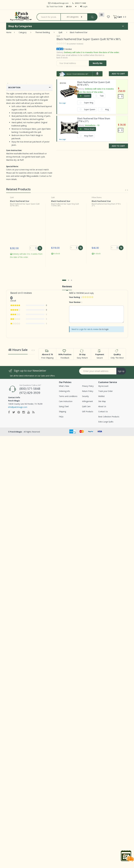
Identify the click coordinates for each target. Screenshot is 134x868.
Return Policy (88, 387)
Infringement (87, 397)
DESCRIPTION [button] (29, 87)
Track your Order (105, 387)
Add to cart (40, 248)
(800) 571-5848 (79, 3)
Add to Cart (118, 74)
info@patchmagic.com (58, 3)
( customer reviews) (75, 44)
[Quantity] (121, 96)
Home (9, 32)
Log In (84, 6)
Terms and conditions (68, 392)
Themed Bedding (43, 32)
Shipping (62, 407)
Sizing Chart (64, 402)
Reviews (67, 282)
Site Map (102, 397)
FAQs (61, 412)
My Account (103, 382)
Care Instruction (66, 397)
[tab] (29, 88)
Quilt (60, 32)
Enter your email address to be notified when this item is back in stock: (80, 56)
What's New (64, 382)
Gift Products (88, 407)
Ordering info (64, 387)
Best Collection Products (109, 412)
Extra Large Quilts (106, 418)
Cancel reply (89, 289)
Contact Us (103, 407)
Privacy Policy (88, 382)
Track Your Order (55, 6)
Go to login (104, 325)
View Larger (69, 93)
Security (85, 392)
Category (23, 32)
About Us (102, 402)
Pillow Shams (97, 198)
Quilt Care (86, 402)
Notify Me (98, 63)
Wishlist (69, 49)
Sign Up (121, 367)
